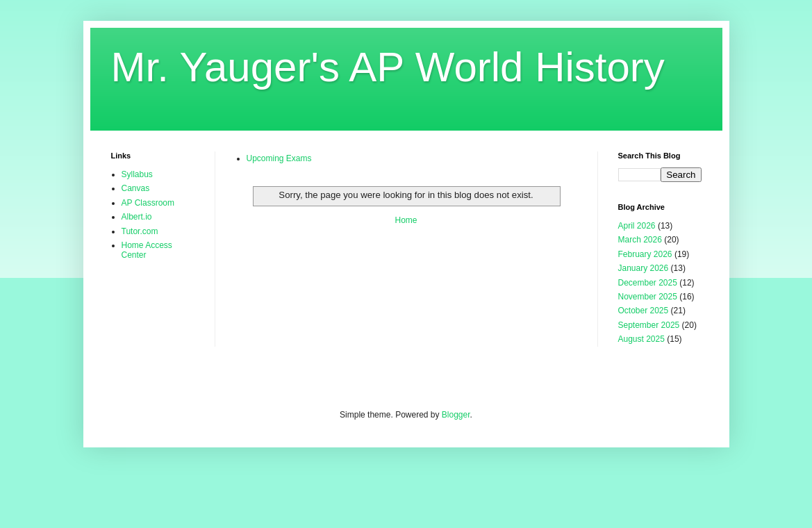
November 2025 (648, 297)
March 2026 (640, 240)
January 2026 (644, 268)
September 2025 (649, 325)
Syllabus (137, 174)
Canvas (136, 188)
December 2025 (648, 283)
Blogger (456, 415)
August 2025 (641, 339)
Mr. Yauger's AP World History (388, 67)
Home (406, 220)
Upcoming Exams (279, 158)
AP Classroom (148, 203)
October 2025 (644, 311)
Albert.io (137, 217)
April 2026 (637, 226)
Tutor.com (140, 231)
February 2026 (645, 254)
